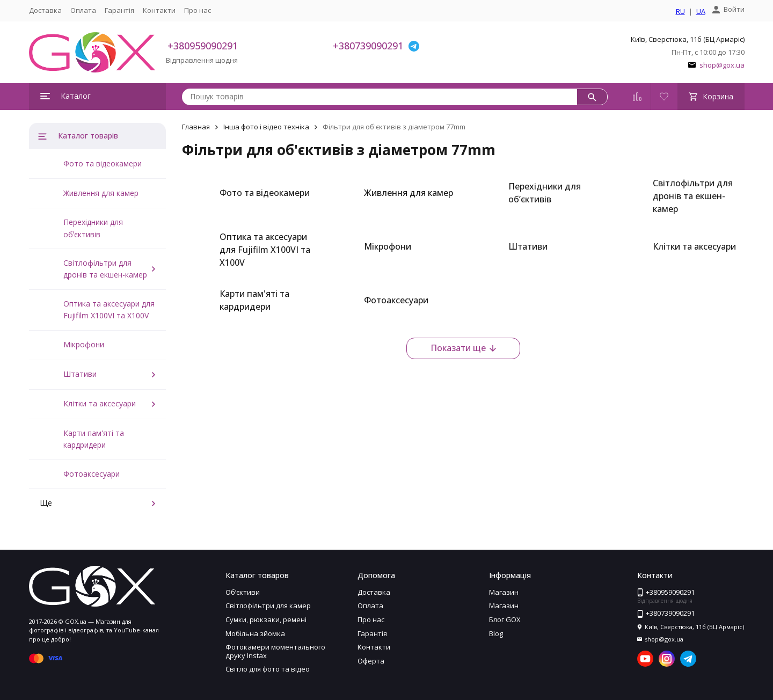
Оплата (83, 10)
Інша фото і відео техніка (266, 127)
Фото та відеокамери (103, 163)
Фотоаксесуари (92, 474)
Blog (496, 633)
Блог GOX (505, 619)
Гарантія (119, 10)
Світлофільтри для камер (268, 606)
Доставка (45, 10)
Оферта (371, 661)
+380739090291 (368, 46)
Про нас (198, 10)
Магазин (504, 592)
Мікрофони (84, 344)
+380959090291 (203, 46)
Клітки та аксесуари (100, 403)
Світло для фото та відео (268, 669)
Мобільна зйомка (255, 633)
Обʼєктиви (243, 592)
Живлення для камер (101, 193)
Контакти (159, 10)
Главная (196, 127)
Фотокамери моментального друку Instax (275, 651)
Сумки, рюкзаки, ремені (266, 619)
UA (701, 12)
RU (680, 12)
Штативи (80, 374)
